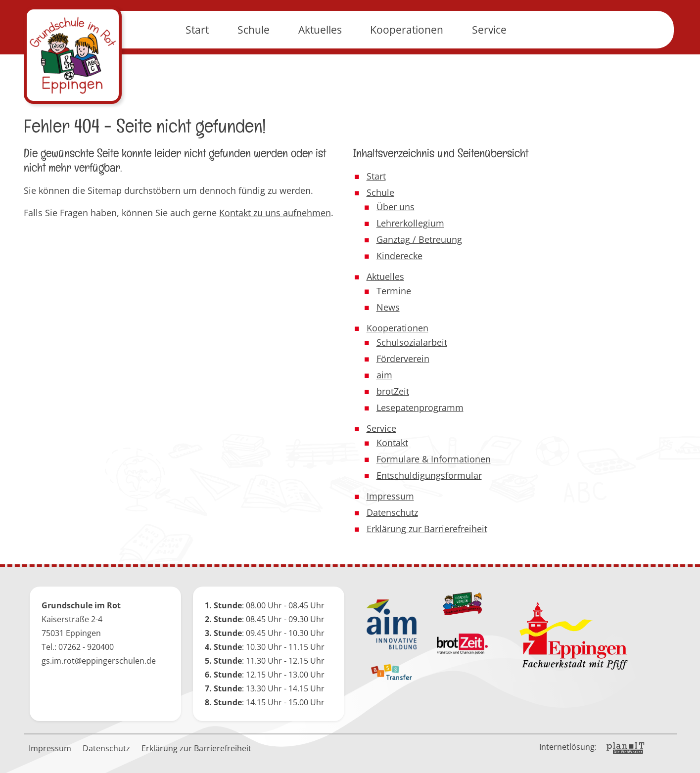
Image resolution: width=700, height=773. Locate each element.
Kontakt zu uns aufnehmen (275, 213)
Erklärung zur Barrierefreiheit (196, 748)
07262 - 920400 (86, 647)
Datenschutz (106, 748)
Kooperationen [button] (407, 54)
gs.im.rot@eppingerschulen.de (99, 661)
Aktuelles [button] (320, 54)
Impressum (50, 748)
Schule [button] (254, 54)
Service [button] (489, 54)
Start (197, 54)
